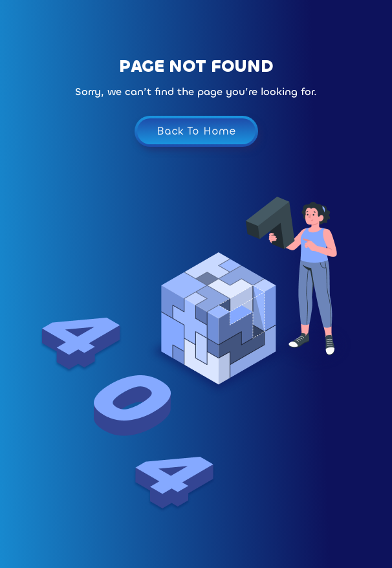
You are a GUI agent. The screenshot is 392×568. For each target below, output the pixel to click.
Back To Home (196, 131)
